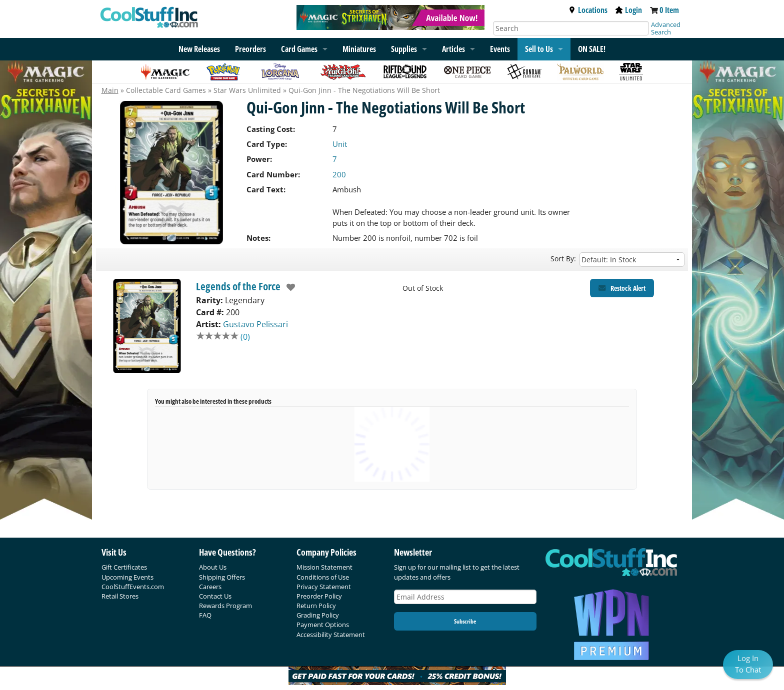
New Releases (199, 49)
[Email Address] (465, 597)
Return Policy (316, 606)
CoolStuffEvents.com (133, 587)
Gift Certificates (124, 567)
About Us (213, 567)
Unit (340, 144)
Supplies (404, 49)
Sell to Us (539, 49)
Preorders (250, 49)
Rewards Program (225, 606)
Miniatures (359, 49)
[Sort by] (632, 260)
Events (500, 49)
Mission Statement (324, 567)
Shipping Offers (222, 577)
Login (629, 10)
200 (339, 174)
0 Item (669, 10)
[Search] (571, 28)
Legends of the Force (238, 286)
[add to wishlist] (288, 287)
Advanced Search (666, 28)
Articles (453, 49)
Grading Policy (318, 615)
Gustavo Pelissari (255, 324)
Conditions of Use (323, 577)
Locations (588, 10)
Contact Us (215, 596)
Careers (210, 587)
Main (110, 90)
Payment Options (323, 625)
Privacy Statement (324, 587)
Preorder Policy (319, 596)
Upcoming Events (127, 577)
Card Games (299, 49)
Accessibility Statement (331, 635)
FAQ (205, 615)
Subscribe (465, 621)
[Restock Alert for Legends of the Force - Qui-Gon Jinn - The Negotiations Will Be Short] (622, 288)
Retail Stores (120, 596)
